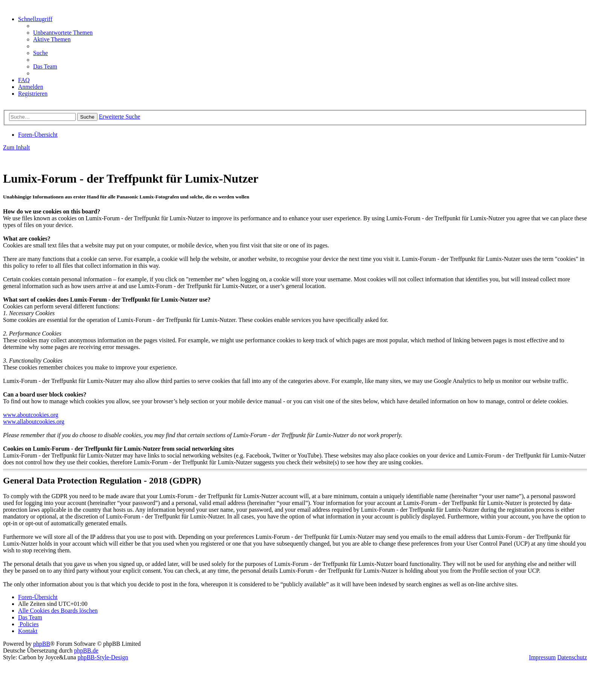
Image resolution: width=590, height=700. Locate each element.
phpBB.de (86, 650)
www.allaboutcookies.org (34, 422)
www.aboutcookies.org (31, 415)
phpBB (42, 644)
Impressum (542, 657)
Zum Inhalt (17, 147)
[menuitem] (63, 33)
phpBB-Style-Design (103, 657)
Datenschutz (572, 657)
